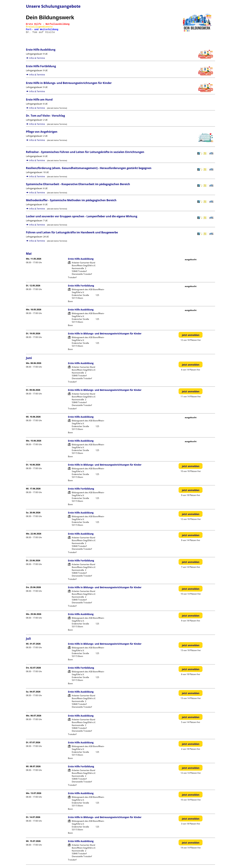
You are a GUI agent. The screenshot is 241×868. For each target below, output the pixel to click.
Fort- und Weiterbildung (42, 29)
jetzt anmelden (191, 335)
